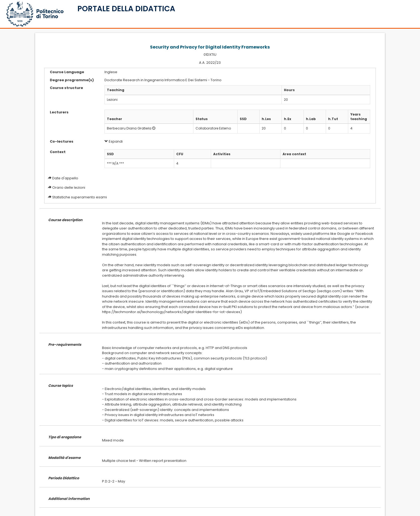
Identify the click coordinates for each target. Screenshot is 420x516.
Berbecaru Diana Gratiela (129, 128)
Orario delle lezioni (69, 188)
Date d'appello (65, 178)
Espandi (114, 141)
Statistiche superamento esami (80, 197)
